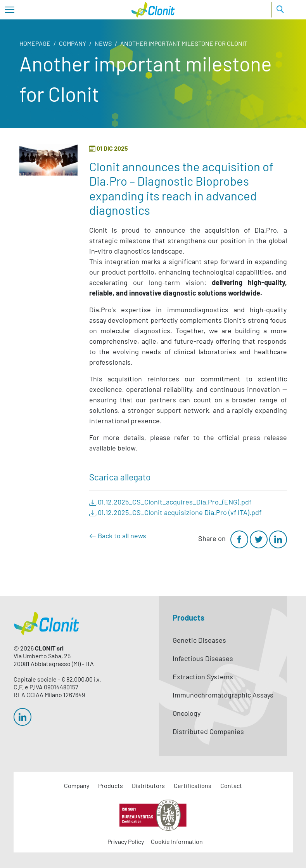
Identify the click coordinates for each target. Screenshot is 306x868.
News (103, 43)
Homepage (35, 43)
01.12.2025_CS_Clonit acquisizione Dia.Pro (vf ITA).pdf (175, 512)
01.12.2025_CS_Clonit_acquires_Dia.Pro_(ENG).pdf (170, 502)
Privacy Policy (126, 841)
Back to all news (118, 536)
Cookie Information (177, 841)
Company (73, 43)
